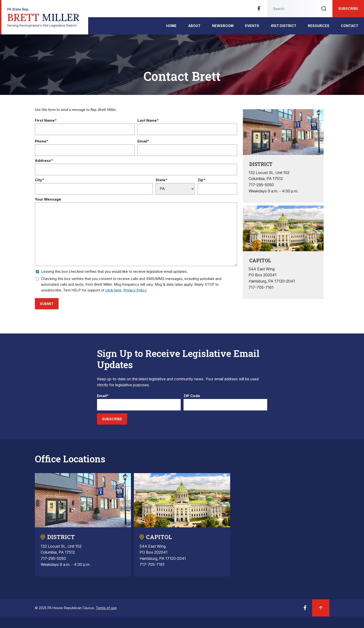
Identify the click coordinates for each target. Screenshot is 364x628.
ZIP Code (192, 396)
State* (162, 180)
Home (171, 26)
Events (252, 26)
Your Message (48, 199)
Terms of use (106, 608)
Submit (47, 304)
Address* (44, 161)
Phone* (42, 141)
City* (40, 180)
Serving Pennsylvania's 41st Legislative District (43, 17)
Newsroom (223, 26)
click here (113, 290)
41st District (283, 26)
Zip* (202, 180)
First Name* (46, 121)
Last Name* (148, 121)
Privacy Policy (135, 290)
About (194, 26)
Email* (143, 141)
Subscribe (348, 8)
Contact (350, 26)
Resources (319, 26)
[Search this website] (291, 9)
